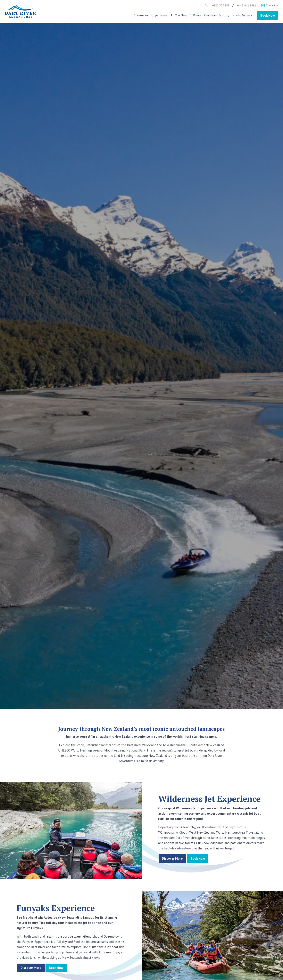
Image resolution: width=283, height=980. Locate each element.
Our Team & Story (217, 15)
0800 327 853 (221, 5)
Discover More (172, 858)
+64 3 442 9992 (246, 5)
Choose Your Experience (150, 15)
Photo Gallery (242, 15)
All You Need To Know (186, 15)
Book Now (268, 15)
